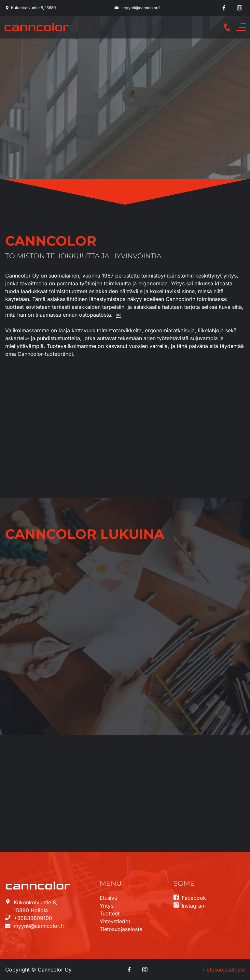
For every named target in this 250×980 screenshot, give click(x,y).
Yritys (106, 906)
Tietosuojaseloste (121, 929)
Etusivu (108, 898)
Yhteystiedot (115, 921)
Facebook (194, 898)
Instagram (194, 906)
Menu (243, 27)
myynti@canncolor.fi (141, 8)
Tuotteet (110, 913)
